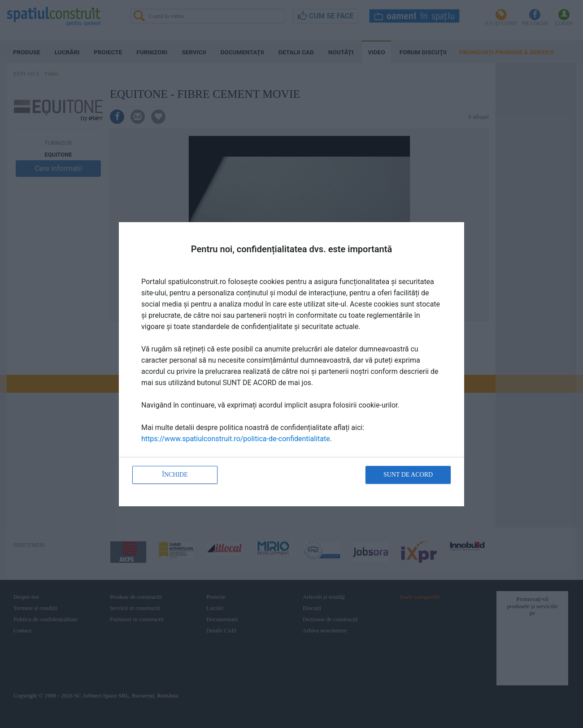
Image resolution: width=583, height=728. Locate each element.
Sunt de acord (408, 475)
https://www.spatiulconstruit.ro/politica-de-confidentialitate (236, 439)
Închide (175, 475)
